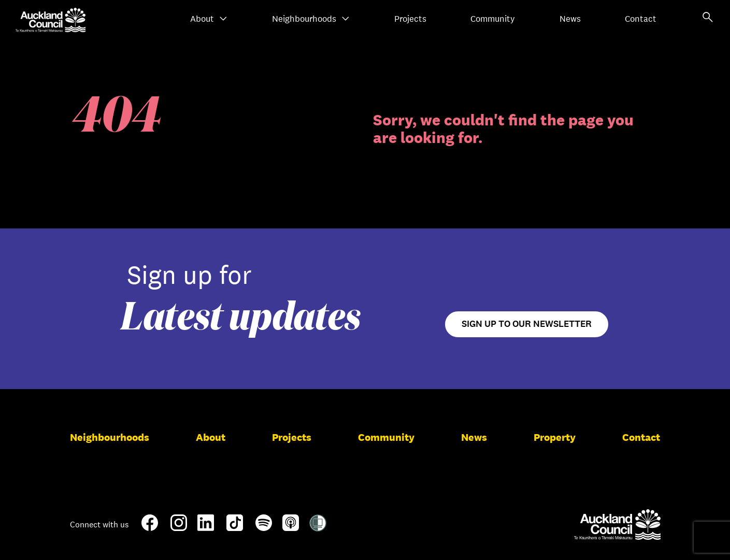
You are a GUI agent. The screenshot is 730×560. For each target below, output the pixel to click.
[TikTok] (235, 529)
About (209, 19)
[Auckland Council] (617, 524)
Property (555, 437)
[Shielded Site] (318, 527)
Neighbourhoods (311, 19)
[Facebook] (150, 529)
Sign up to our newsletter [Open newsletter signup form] (527, 324)
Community (493, 19)
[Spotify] (264, 527)
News (570, 19)
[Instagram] (179, 527)
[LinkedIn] (206, 527)
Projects (410, 19)
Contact (641, 19)
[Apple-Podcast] (291, 527)
